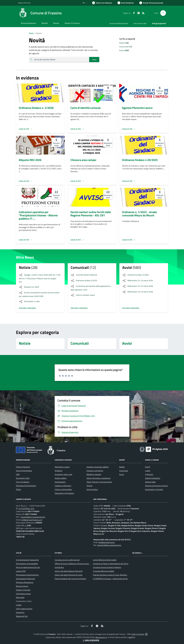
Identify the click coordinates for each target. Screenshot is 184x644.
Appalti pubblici (61, 478)
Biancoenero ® (101, 637)
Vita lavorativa (92, 489)
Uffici (18, 474)
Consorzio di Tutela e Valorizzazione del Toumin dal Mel (114, 564)
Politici (18, 489)
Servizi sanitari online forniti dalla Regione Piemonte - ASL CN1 (91, 214)
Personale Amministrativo (26, 486)
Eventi (148, 467)
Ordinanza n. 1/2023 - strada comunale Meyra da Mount (139, 214)
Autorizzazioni (60, 482)
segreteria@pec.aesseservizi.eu (109, 545)
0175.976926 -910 (27, 509)
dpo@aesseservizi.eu (107, 542)
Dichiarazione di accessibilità (27, 564)
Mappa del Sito (22, 616)
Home (31, 33)
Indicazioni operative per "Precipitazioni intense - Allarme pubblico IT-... (38, 215)
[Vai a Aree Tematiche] (126, 3)
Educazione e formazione (64, 493)
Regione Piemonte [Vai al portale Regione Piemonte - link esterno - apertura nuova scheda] (24, 3)
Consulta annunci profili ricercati (67, 560)
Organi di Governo (23, 467)
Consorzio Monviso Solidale (103, 571)
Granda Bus (59, 567)
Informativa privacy (23, 594)
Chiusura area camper (83, 160)
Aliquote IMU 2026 (30, 160)
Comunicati (124, 471)
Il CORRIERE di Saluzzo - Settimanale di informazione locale (116, 579)
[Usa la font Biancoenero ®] (102, 3)
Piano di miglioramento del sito (28, 567)
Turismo (89, 486)
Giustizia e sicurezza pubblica (98, 467)
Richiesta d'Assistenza (25, 582)
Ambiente (58, 471)
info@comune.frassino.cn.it (32, 520)
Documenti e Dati (23, 478)
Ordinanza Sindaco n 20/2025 (140, 160)
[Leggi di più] (25, 129)
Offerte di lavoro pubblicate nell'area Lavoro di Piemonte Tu (78, 564)
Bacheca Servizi (22, 586)
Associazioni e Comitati (154, 489)
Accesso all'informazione (119, 23)
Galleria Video (150, 482)
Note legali (20, 597)
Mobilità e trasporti (94, 474)
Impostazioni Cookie (24, 601)
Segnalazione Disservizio (25, 579)
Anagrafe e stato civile (63, 474)
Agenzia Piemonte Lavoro (137, 108)
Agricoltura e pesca (62, 467)
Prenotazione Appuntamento (27, 575)
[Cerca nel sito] (163, 13)
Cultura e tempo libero (63, 489)
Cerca (94, 60)
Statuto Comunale (23, 590)
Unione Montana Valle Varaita (105, 560)
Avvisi (122, 474)
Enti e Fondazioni (23, 482)
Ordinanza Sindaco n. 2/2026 (36, 108)
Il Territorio (149, 474)
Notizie (122, 467)
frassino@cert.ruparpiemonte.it (33, 517)
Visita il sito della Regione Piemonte (69, 571)
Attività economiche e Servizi (156, 486)
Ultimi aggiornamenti (24, 609)
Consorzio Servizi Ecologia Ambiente (107, 567)
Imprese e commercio (95, 471)
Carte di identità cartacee (85, 108)
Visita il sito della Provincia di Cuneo (69, 575)
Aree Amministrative (24, 471)
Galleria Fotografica (153, 478)
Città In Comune (138, 634)
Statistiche (20, 612)
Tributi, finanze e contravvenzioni (99, 482)
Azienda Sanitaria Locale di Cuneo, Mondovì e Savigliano (115, 575)
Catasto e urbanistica (63, 486)
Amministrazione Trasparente (27, 560)
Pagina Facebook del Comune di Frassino (70, 579)
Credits (19, 605)
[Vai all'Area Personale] (151, 3)
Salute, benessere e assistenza (98, 478)
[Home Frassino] (40, 13)
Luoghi (148, 471)
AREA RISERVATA (91, 640)
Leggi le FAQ (21, 571)
